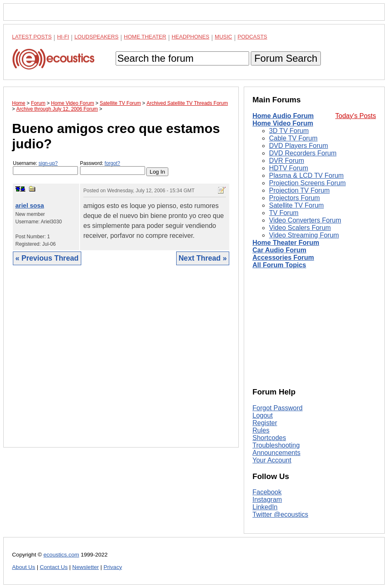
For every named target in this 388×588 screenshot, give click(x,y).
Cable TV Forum (293, 138)
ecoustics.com (61, 555)
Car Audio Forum (279, 250)
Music (223, 37)
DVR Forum (286, 161)
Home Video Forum (283, 123)
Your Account (272, 460)
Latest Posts (32, 37)
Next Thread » (203, 258)
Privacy (113, 567)
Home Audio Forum (283, 116)
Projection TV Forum (299, 190)
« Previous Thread (47, 258)
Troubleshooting (276, 445)
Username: (45, 168)
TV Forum (284, 213)
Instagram (267, 500)
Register (265, 423)
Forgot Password (278, 408)
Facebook (267, 492)
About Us (24, 567)
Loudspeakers (97, 37)
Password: (113, 168)
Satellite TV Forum (296, 205)
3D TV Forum (289, 131)
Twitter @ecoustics (280, 514)
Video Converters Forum (305, 220)
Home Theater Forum (286, 243)
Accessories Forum (283, 258)
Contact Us (54, 567)
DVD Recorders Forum (303, 153)
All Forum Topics (279, 265)
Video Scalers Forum (300, 228)
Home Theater (145, 37)
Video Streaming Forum (304, 235)
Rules (261, 430)
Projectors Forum (295, 198)
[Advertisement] (121, 363)
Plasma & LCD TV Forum (306, 175)
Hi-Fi (63, 37)
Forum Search (286, 58)
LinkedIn (265, 507)
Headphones (190, 37)
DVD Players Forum (298, 146)
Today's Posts (356, 116)
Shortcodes (269, 438)
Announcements (276, 453)
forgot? (112, 163)
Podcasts (252, 37)
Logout (263, 415)
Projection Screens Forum (307, 183)
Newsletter (85, 567)
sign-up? (48, 163)
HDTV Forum (289, 168)
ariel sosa (30, 205)
